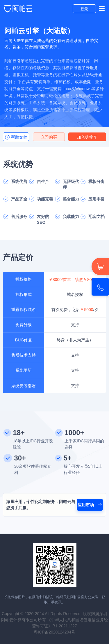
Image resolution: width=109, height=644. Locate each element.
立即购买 (49, 137)
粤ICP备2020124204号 (54, 632)
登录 (84, 9)
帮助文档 (16, 137)
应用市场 (90, 505)
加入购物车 (87, 137)
